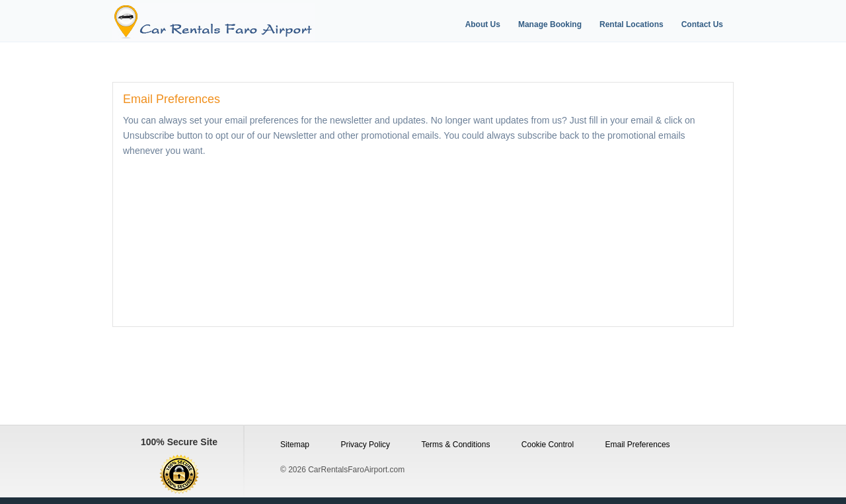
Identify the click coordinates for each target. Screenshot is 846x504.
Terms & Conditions (455, 445)
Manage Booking (550, 24)
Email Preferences (638, 445)
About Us (483, 24)
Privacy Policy (365, 445)
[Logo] (234, 22)
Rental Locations (632, 24)
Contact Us (702, 24)
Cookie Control (548, 445)
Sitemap (295, 445)
